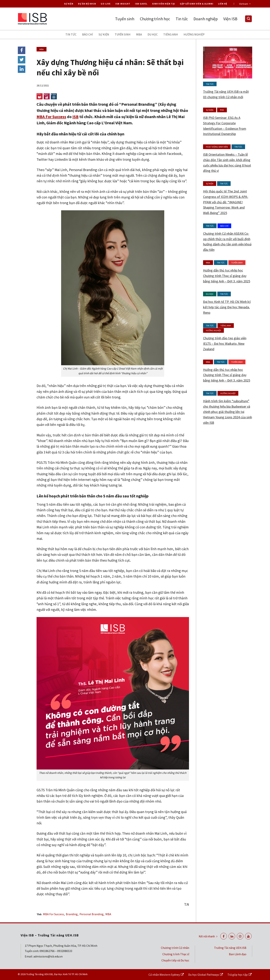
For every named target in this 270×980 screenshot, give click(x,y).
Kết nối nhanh (208, 936)
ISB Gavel (141, 4)
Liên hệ (223, 4)
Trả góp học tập (238, 975)
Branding (72, 914)
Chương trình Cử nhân (175, 948)
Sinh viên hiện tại (164, 4)
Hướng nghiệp (194, 34)
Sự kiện (69, 4)
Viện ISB (230, 19)
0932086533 (65, 951)
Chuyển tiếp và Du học (175, 960)
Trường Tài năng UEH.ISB (230, 948)
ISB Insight (123, 4)
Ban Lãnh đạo (238, 954)
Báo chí (88, 34)
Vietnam (245, 4)
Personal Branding (91, 914)
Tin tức (182, 19)
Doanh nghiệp (206, 19)
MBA (139, 34)
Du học (153, 34)
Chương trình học (155, 19)
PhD (222, 110)
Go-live (106, 4)
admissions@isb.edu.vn (48, 956)
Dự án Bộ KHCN (87, 4)
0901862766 (47, 951)
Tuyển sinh (125, 19)
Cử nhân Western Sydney (164, 975)
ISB (75, 117)
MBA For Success (51, 117)
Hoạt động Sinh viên (217, 147)
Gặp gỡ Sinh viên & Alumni (197, 4)
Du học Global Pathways (204, 975)
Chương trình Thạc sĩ (176, 954)
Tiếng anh (171, 34)
